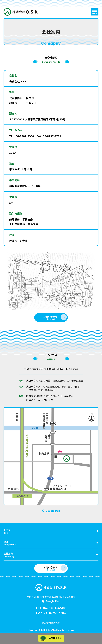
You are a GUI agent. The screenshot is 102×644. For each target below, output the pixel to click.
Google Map (53, 511)
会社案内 (8, 553)
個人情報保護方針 (51, 623)
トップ (7, 530)
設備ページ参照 (18, 241)
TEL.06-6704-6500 (51, 608)
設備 (6, 542)
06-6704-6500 (25, 136)
